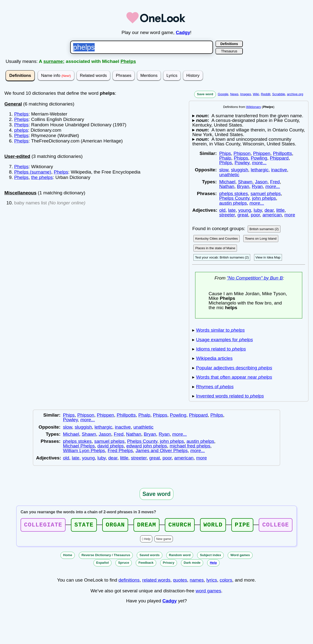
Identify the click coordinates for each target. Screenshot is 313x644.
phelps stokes (233, 193)
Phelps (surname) (33, 172)
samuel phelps (266, 193)
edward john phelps (147, 446)
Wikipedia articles (214, 358)
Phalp (225, 158)
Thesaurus (229, 51)
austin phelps (233, 203)
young (245, 210)
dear (269, 210)
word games (208, 592)
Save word (205, 94)
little (280, 210)
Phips (225, 153)
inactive (279, 170)
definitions (129, 581)
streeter (227, 215)
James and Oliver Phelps (162, 451)
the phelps (42, 177)
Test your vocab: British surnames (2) (222, 257)
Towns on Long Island (261, 239)
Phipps (241, 158)
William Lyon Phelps (84, 451)
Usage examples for (225, 340)
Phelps (128, 61)
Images (246, 94)
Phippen (262, 153)
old (222, 210)
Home (68, 556)
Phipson (242, 153)
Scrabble (279, 94)
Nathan (227, 186)
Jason (261, 182)
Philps (225, 163)
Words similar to (220, 330)
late (232, 210)
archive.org (295, 94)
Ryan (257, 186)
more (290, 215)
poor (255, 215)
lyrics (212, 581)
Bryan (243, 186)
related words (156, 581)
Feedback (146, 564)
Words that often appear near (234, 377)
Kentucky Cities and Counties (216, 239)
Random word (180, 556)
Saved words (149, 556)
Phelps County (234, 198)
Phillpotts (282, 153)
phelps (21, 130)
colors (226, 581)
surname (53, 61)
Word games (240, 556)
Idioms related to (221, 349)
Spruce (124, 564)
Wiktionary (253, 107)
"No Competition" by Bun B (255, 278)
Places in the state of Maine (215, 248)
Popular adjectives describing (234, 368)
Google (223, 94)
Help (147, 540)
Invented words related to (230, 396)
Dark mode (192, 564)
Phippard (279, 158)
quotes (180, 581)
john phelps (264, 198)
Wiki (256, 94)
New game (164, 540)
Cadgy (183, 32)
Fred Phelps (120, 451)
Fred (275, 182)
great (243, 215)
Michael (227, 182)
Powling (259, 158)
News (234, 94)
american (272, 215)
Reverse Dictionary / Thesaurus (106, 556)
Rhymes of (215, 387)
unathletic (229, 175)
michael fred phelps (190, 446)
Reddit (266, 94)
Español (102, 564)
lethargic (260, 170)
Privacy (169, 564)
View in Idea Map (268, 257)
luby (258, 210)
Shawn (245, 182)
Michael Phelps (79, 446)
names (197, 581)
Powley (242, 163)
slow (224, 170)
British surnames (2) (264, 229)
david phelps (111, 446)
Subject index (210, 556)
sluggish (239, 170)
